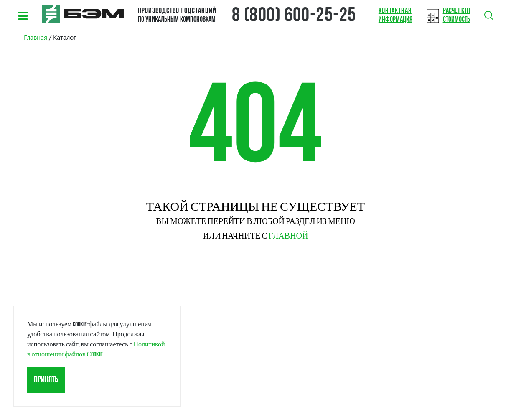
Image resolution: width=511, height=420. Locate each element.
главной (289, 236)
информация (395, 15)
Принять (46, 380)
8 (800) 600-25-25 (294, 16)
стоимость (456, 15)
